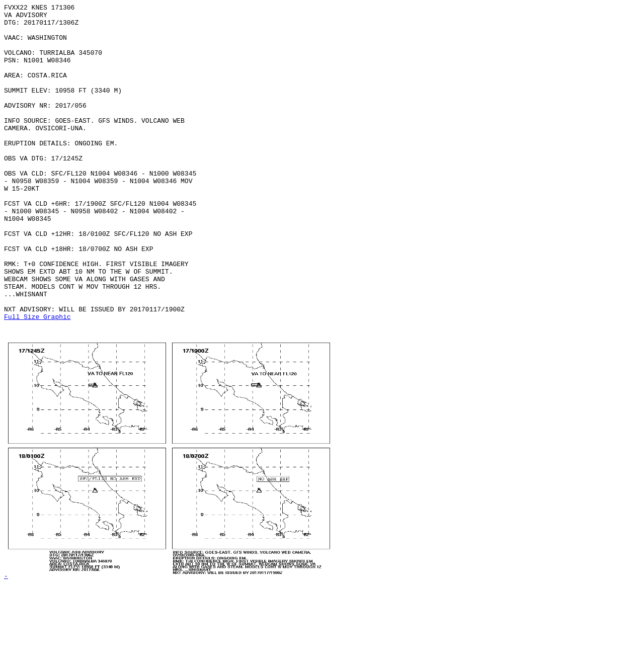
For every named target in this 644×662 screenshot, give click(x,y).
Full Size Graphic (37, 380)
